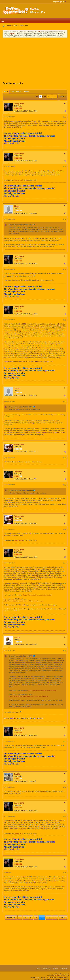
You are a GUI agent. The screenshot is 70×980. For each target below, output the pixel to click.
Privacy (56, 969)
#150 (65, 873)
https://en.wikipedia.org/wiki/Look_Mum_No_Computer (24, 601)
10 (42, 917)
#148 (65, 787)
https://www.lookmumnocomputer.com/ (38, 595)
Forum (9, 26)
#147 (65, 741)
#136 (65, 117)
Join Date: (17, 111)
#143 (65, 485)
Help (38, 969)
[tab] (6, 92)
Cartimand (18, 472)
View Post (34, 225)
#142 (65, 458)
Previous (11, 917)
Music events (24, 26)
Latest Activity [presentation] (16, 92)
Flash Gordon (19, 445)
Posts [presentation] (6, 92)
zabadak (17, 637)
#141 (65, 402)
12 (55, 917)
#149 (65, 816)
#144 (65, 529)
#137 (65, 167)
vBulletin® (58, 976)
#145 (65, 563)
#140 (65, 320)
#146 (65, 651)
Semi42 (17, 774)
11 (49, 917)
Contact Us (46, 969)
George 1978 (19, 104)
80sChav (17, 206)
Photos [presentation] (26, 92)
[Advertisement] (37, 59)
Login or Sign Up (60, 2)
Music (16, 26)
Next (63, 917)
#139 (65, 270)
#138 (65, 219)
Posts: (31, 111)
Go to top (64, 969)
